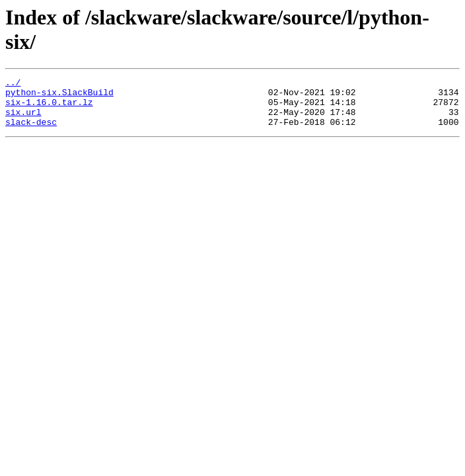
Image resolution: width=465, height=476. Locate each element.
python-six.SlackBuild (59, 96)
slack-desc (31, 132)
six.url (23, 120)
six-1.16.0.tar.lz (49, 108)
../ (13, 84)
